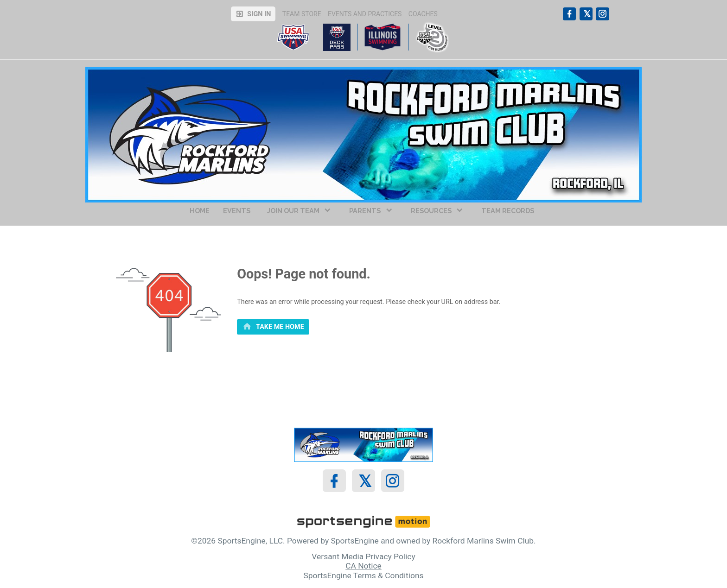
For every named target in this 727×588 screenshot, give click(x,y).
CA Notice (363, 566)
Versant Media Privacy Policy (363, 556)
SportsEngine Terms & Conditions (363, 575)
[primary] (273, 327)
